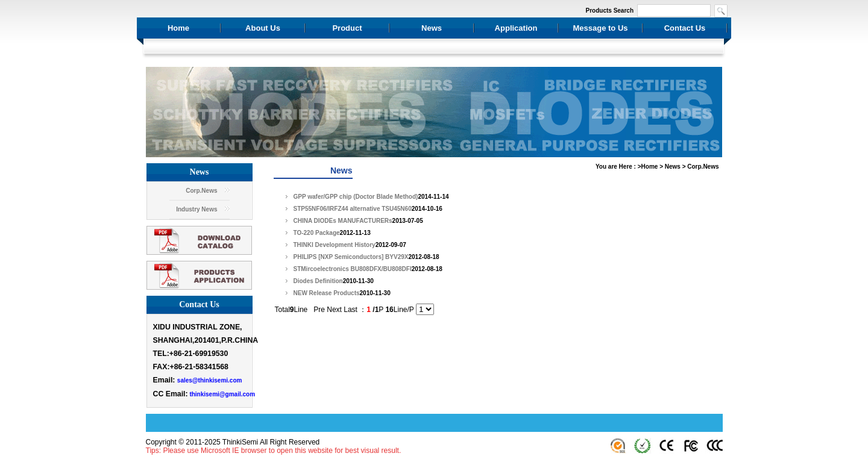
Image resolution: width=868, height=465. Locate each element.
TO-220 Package (317, 233)
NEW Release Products (327, 293)
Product (347, 28)
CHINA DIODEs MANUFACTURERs (343, 221)
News (432, 28)
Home (178, 28)
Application (516, 28)
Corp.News (201, 191)
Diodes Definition (318, 281)
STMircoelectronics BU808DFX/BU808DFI (353, 269)
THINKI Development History (335, 245)
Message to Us (600, 28)
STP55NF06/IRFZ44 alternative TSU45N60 (353, 209)
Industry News (197, 209)
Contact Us (685, 28)
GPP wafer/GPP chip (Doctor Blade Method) (356, 197)
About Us (263, 28)
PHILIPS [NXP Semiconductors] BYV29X (351, 257)
